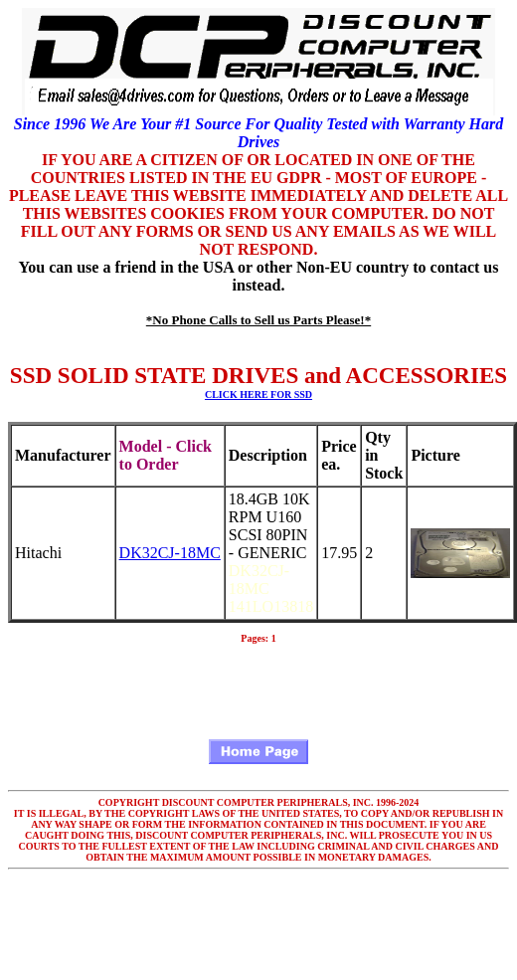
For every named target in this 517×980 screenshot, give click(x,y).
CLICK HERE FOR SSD (258, 394)
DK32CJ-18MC (170, 553)
